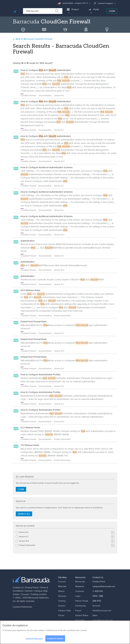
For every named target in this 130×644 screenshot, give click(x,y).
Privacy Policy (32, 588)
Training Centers (39, 594)
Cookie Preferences (22, 607)
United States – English (73, 3)
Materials (62, 586)
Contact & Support (103, 3)
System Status (82, 615)
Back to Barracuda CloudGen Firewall (32, 39)
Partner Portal (82, 601)
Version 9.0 (67, 532)
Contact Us (18, 588)
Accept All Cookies (55, 640)
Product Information (67, 545)
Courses (25, 594)
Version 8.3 (67, 537)
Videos (61, 591)
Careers (29, 591)
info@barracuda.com (102, 611)
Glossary (62, 596)
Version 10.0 (67, 541)
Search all (24, 514)
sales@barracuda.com (102, 620)
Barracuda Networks (38, 598)
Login (112, 11)
